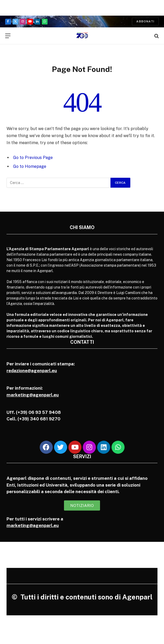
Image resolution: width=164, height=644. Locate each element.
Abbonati (145, 21)
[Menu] (8, 36)
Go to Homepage (30, 166)
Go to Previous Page (33, 158)
